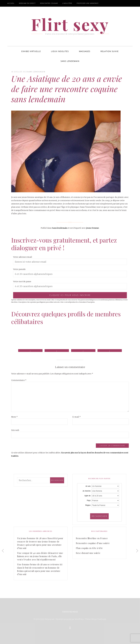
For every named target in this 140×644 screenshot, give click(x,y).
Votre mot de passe (22, 281)
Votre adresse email (23, 257)
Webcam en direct (27, 3)
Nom (14, 417)
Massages (85, 51)
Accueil (11, 3)
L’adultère (67, 3)
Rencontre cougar (49, 3)
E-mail (77, 417)
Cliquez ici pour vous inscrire (70, 295)
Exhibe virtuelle (31, 51)
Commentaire (19, 380)
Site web (15, 430)
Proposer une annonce (88, 3)
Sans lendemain (70, 61)
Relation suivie (110, 51)
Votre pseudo (19, 269)
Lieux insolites (60, 51)
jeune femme (93, 228)
